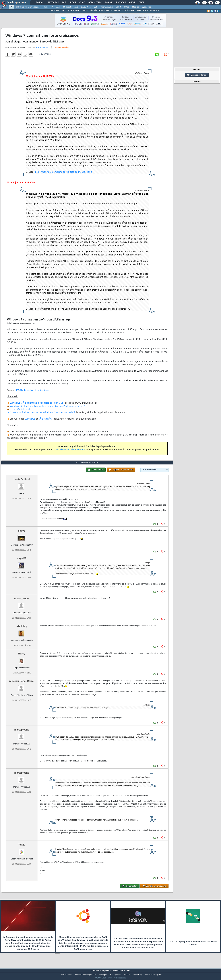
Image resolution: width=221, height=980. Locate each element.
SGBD (118, 7)
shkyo (22, 537)
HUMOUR (154, 11)
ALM (58, 7)
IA (52, 7)
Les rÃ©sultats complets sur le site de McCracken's (64, 174)
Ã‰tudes (121, 2)
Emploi (109, 2)
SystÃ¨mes (146, 7)
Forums (40, 2)
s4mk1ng (22, 632)
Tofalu (22, 850)
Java (76, 7)
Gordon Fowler (42, 49)
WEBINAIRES (73, 11)
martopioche (22, 735)
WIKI (139, 11)
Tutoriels (53, 2)
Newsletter (95, 2)
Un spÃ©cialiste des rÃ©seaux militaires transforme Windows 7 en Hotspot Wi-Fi (41, 413)
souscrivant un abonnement (69, 452)
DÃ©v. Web (86, 7)
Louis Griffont (22, 485)
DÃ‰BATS (130, 11)
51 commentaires (62, 50)
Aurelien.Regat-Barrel (22, 687)
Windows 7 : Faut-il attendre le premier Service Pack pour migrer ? (47, 408)
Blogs (73, 2)
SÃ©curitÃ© (45, 421)
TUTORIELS (54, 11)
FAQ (64, 2)
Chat (82, 2)
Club (141, 2)
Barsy (22, 659)
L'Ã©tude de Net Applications (33, 392)
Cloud (46, 7)
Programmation (106, 7)
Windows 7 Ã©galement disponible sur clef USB (37, 405)
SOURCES (118, 11)
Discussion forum (197, 75)
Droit (132, 2)
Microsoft (67, 7)
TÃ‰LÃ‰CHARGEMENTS (101, 11)
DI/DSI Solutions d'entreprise (28, 7)
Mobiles (136, 7)
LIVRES (85, 11)
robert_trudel (22, 604)
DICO (145, 11)
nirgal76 (22, 564)
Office (127, 7)
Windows (30, 421)
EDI (95, 7)
